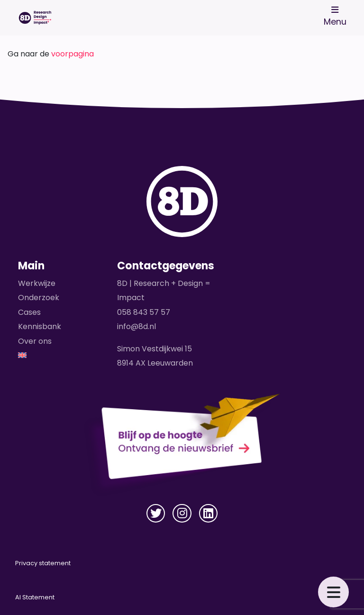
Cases (29, 312)
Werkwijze (37, 283)
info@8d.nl (136, 326)
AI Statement (35, 597)
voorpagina (73, 54)
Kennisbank (40, 326)
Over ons (35, 341)
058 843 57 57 (144, 312)
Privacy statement (43, 563)
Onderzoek (39, 298)
